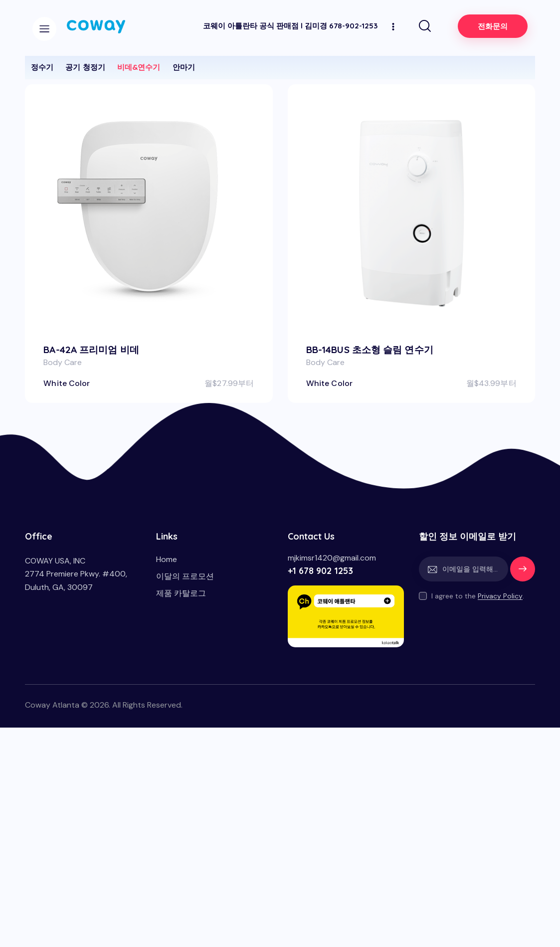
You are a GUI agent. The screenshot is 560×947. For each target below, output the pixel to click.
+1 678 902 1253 (320, 571)
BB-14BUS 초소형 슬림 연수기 (370, 350)
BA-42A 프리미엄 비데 (91, 350)
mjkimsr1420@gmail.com (332, 558)
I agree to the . (478, 596)
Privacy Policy (500, 596)
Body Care (63, 362)
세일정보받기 (523, 573)
